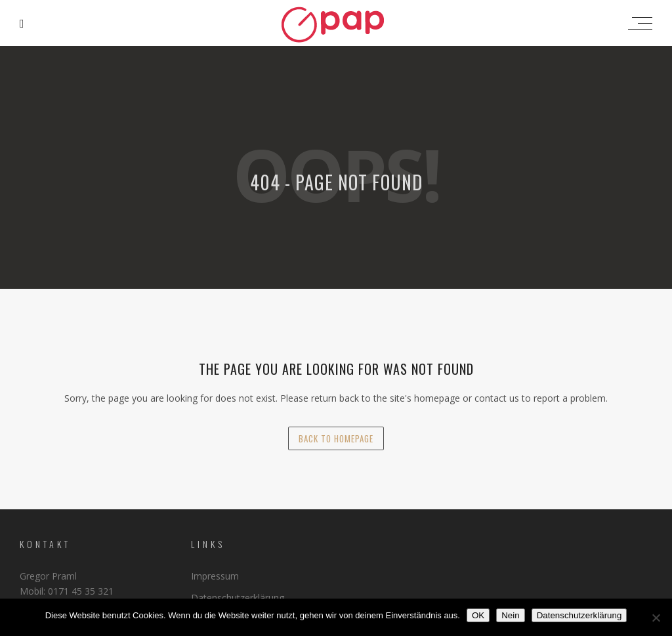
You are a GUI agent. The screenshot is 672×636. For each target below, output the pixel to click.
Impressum (215, 576)
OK (478, 615)
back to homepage (336, 438)
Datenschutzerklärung (238, 598)
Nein (510, 615)
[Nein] (656, 618)
